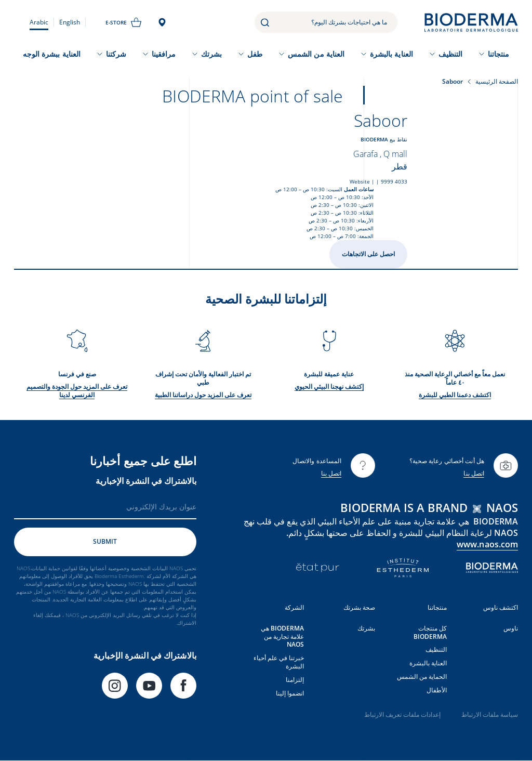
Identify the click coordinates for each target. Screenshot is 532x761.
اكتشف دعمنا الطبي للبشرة (455, 395)
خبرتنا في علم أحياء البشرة (279, 662)
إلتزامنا (295, 680)
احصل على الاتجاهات (368, 254)
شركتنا (116, 54)
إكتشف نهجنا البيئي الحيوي (329, 386)
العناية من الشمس (316, 54)
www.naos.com (487, 544)
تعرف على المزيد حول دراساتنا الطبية (203, 395)
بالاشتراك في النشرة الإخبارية (146, 481)
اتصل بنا (474, 473)
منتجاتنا (499, 54)
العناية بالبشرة (391, 54)
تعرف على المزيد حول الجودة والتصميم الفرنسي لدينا (77, 391)
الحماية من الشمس (422, 677)
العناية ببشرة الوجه (52, 54)
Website (360, 181)
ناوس (511, 628)
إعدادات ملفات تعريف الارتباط (402, 714)
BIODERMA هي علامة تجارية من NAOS (282, 637)
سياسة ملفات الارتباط (490, 714)
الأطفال (437, 690)
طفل (255, 54)
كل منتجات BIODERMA (430, 632)
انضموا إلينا (290, 693)
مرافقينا (164, 54)
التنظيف (451, 54)
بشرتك (211, 54)
